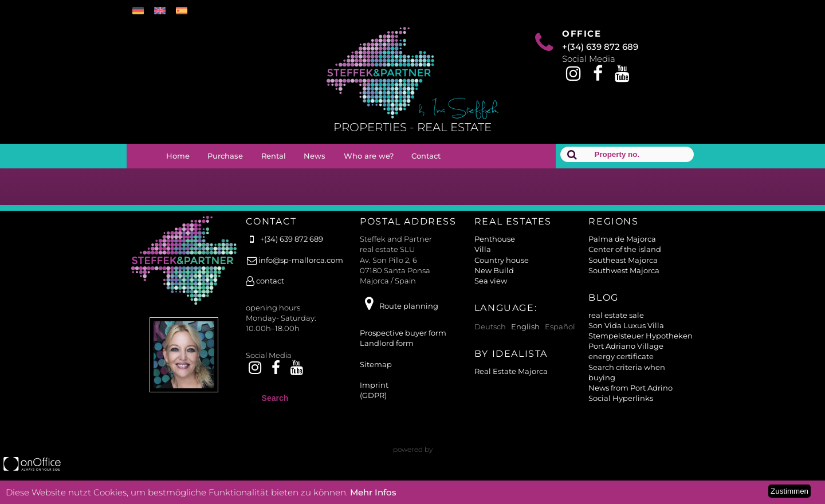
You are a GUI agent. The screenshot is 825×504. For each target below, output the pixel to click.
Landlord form (387, 343)
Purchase (225, 156)
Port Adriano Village (626, 346)
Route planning (399, 306)
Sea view (491, 281)
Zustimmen (789, 491)
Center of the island (625, 249)
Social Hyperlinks (621, 398)
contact (265, 281)
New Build (494, 270)
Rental (274, 156)
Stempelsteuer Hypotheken (641, 336)
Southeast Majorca (623, 260)
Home (178, 156)
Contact (426, 156)
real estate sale (616, 315)
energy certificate (621, 356)
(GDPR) (373, 395)
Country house (502, 260)
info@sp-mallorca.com (294, 260)
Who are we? (369, 156)
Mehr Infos (373, 492)
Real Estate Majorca (511, 371)
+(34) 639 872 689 (600, 47)
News (315, 156)
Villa (483, 249)
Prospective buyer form (403, 333)
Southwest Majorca (624, 270)
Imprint (374, 385)
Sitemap (376, 364)
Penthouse (495, 239)
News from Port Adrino (630, 388)
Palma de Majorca (622, 239)
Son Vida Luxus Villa (626, 325)
